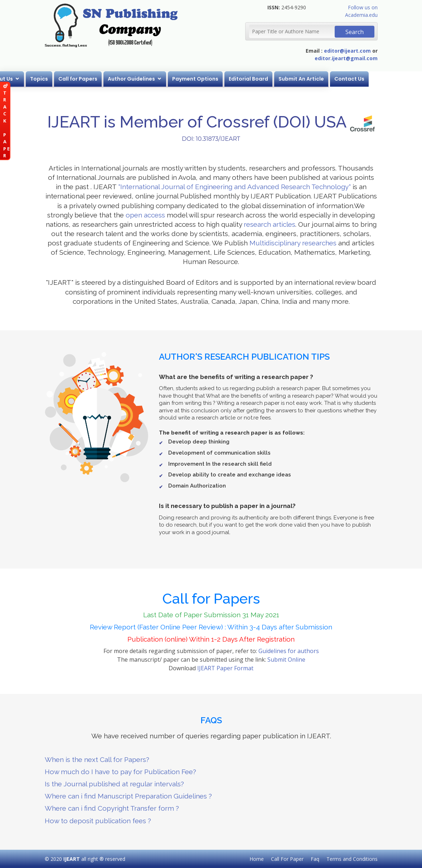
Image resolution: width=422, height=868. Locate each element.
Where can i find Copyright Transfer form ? (112, 808)
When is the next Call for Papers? (97, 759)
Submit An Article (348, 79)
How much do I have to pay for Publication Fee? (120, 772)
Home (17, 79)
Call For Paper (287, 859)
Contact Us (396, 79)
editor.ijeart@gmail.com (346, 58)
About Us (47, 79)
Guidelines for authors (289, 651)
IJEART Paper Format (225, 668)
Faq (315, 859)
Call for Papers (124, 79)
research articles (270, 224)
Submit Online (286, 660)
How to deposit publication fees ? (98, 821)
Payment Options (242, 79)
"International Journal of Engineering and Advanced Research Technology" (234, 187)
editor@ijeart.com (347, 51)
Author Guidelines (178, 79)
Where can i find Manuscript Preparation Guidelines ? (128, 796)
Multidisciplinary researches (293, 243)
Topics (86, 79)
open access (145, 215)
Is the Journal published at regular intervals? (114, 784)
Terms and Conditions (352, 859)
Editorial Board (295, 79)
